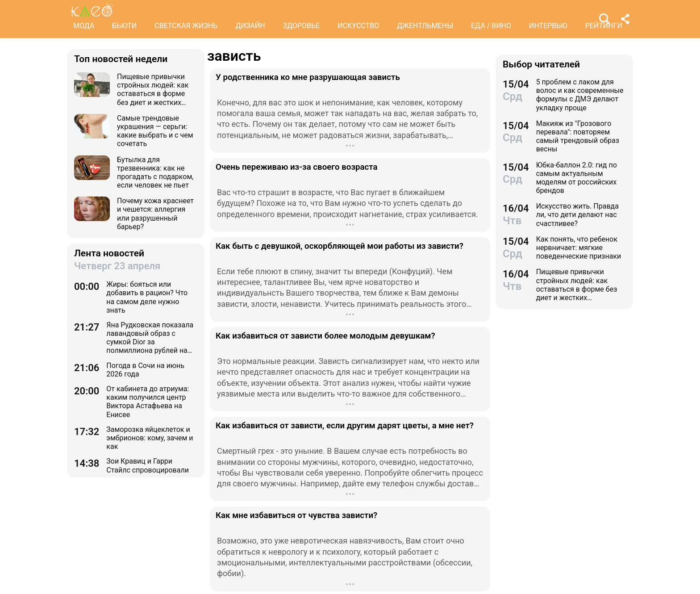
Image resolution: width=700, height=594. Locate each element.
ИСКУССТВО (358, 26)
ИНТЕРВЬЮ (548, 26)
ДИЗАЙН (250, 26)
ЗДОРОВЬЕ (302, 26)
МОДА (84, 26)
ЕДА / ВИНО (491, 26)
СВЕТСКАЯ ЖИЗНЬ (186, 26)
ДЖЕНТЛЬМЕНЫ (425, 26)
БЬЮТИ (124, 26)
